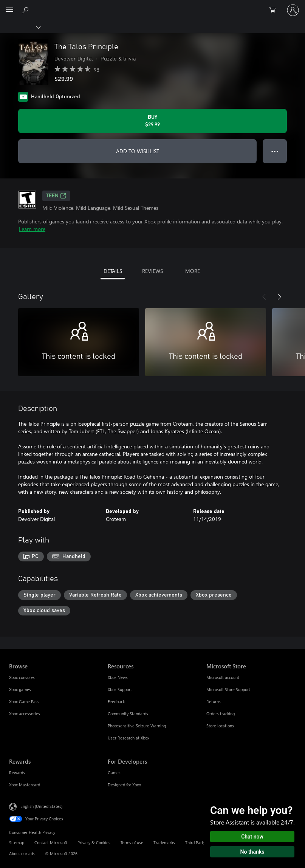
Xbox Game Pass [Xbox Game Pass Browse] (24, 701)
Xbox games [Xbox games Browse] (20, 689)
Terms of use (132, 842)
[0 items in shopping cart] (275, 10)
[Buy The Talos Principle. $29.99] (152, 121)
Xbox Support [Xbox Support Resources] (120, 689)
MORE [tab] (193, 271)
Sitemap (17, 842)
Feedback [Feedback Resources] (116, 701)
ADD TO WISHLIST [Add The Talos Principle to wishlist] (138, 151)
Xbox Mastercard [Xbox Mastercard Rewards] (25, 785)
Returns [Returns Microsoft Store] (214, 701)
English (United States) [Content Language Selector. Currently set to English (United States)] (41, 806)
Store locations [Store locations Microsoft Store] (220, 726)
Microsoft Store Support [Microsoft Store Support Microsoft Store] (228, 689)
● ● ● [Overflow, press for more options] (275, 151)
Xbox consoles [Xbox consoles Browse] (22, 677)
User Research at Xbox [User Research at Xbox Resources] (129, 738)
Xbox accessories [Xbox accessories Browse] (25, 714)
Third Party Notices (203, 842)
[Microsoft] (152, 6)
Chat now (252, 837)
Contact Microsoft (51, 842)
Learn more (32, 229)
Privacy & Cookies (94, 842)
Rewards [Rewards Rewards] (17, 773)
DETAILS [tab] (113, 271)
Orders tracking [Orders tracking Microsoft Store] (221, 714)
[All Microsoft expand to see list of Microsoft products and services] (9, 10)
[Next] (279, 297)
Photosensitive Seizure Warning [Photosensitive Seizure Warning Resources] (137, 726)
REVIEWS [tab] (152, 271)
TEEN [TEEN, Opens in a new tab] (56, 196)
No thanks (252, 852)
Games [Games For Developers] (114, 773)
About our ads (22, 853)
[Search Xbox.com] (26, 10)
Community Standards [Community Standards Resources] (128, 714)
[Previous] (264, 297)
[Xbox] (20, 27)
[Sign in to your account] (293, 10)
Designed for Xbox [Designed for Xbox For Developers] (124, 785)
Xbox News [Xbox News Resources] (118, 677)
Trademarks (164, 842)
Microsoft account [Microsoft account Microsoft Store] (223, 677)
